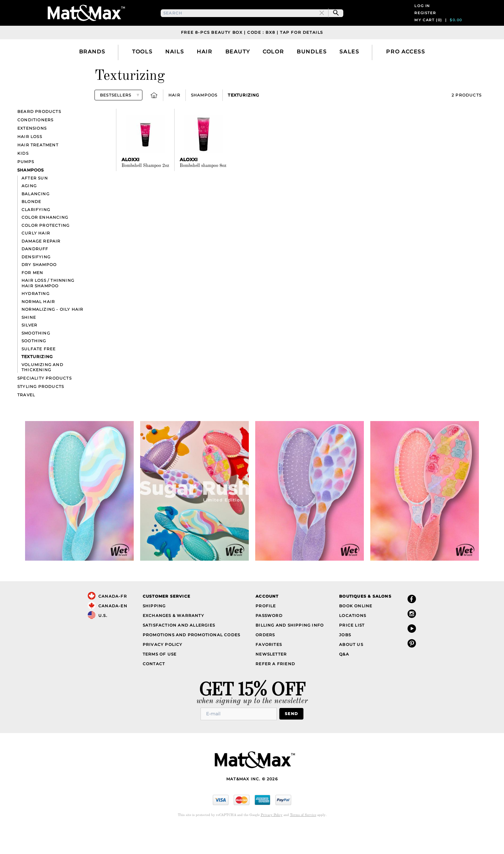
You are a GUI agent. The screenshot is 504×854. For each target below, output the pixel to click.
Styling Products (41, 412)
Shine (29, 343)
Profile (266, 632)
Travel (26, 421)
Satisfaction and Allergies (179, 651)
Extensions (32, 154)
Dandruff (35, 275)
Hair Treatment (38, 171)
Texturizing (243, 121)
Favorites (269, 670)
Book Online (356, 632)
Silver (29, 351)
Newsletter (271, 680)
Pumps (26, 187)
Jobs (345, 661)
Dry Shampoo (39, 290)
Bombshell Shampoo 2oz (145, 191)
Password (269, 641)
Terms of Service (303, 841)
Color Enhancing (45, 243)
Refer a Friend (275, 689)
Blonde (31, 227)
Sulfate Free (39, 375)
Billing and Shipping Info (290, 651)
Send (291, 739)
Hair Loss (30, 162)
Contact (154, 689)
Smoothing (36, 359)
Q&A (344, 680)
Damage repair (41, 267)
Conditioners (35, 146)
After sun (35, 204)
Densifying (36, 283)
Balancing (36, 220)
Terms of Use (160, 680)
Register (425, 26)
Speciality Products (45, 404)
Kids (23, 179)
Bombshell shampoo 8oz (203, 191)
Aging (29, 211)
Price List (352, 651)
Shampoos (204, 121)
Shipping (154, 632)
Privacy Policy (163, 670)
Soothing (34, 367)
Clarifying (36, 235)
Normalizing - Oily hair (53, 335)
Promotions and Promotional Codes (191, 661)
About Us (351, 670)
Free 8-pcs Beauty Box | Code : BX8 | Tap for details (252, 58)
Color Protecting (45, 251)
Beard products (39, 137)
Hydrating (36, 319)
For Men (32, 298)
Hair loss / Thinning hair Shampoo (48, 309)
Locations (353, 641)
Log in (422, 19)
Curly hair (36, 259)
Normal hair (38, 327)
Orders (265, 661)
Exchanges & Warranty (173, 641)
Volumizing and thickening (42, 393)
